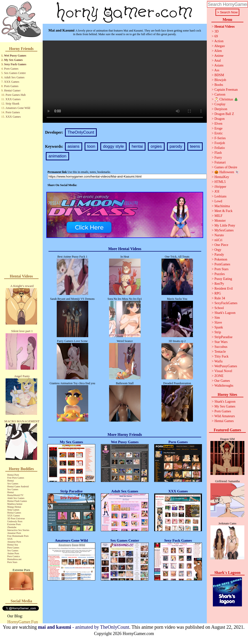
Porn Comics (14, 556)
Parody (219, 255)
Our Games (222, 381)
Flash (218, 153)
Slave (218, 322)
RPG (218, 293)
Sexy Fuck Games (15, 64)
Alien (218, 51)
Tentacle (220, 352)
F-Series (220, 138)
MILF (218, 216)
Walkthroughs (224, 386)
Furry (218, 158)
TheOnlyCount (81, 132)
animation (57, 156)
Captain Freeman (226, 90)
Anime (219, 56)
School (219, 308)
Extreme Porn (14, 524)
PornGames (222, 264)
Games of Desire (226, 167)
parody (176, 146)
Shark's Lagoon (225, 313)
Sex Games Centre (15, 73)
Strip (218, 332)
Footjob (220, 143)
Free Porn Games (16, 478)
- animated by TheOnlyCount (84, 627)
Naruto (219, 235)
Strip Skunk (12, 104)
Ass (217, 70)
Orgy (218, 250)
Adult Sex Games (14, 77)
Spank (219, 327)
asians (74, 146)
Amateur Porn (14, 533)
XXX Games (12, 82)
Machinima (222, 206)
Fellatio (220, 148)
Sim (217, 318)
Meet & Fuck (223, 211)
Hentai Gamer (12, 90)
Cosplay (220, 104)
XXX (10, 539)
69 (216, 36)
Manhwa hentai (15, 504)
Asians (219, 65)
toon (91, 146)
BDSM (219, 75)
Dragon (219, 119)
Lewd (218, 201)
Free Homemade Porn (18, 536)
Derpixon (221, 109)
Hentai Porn (13, 475)
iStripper (220, 187)
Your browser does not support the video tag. (125, 82)
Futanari (220, 162)
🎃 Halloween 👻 (227, 172)
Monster (220, 221)
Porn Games (11, 69)
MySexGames (224, 230)
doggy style (113, 146)
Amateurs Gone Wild (18, 108)
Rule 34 (220, 298)
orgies (156, 146)
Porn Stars (12, 562)
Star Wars (221, 342)
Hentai (11, 481)
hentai (137, 146)
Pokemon (221, 259)
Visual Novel (223, 371)
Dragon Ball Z (224, 114)
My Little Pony (225, 225)
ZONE (219, 376)
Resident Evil (224, 289)
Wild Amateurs (225, 416)
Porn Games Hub (16, 95)
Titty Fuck (221, 356)
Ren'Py (219, 284)
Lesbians (220, 196)
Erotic (218, 133)
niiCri (218, 240)
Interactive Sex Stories (18, 530)
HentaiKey (222, 177)
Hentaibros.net (14, 559)
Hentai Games (14, 513)
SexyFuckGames (226, 303)
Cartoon (220, 94)
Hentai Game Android (18, 486)
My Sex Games (13, 60)
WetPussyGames (226, 366)
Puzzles (220, 274)
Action (219, 41)
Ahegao (220, 46)
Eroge (218, 128)
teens (195, 146)
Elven (218, 124)
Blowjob (220, 80)
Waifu (218, 361)
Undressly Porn (15, 521)
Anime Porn (13, 553)
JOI (217, 192)
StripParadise (223, 337)
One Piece (221, 245)
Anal (218, 61)
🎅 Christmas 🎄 (226, 99)
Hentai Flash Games (17, 501)
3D (216, 31)
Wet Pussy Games (15, 56)
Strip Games (13, 510)
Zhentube (12, 527)
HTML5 (220, 182)
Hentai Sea (13, 545)
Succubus (221, 347)
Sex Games (13, 484)
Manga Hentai (14, 507)
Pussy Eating (223, 279)
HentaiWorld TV (15, 495)
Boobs (219, 85)
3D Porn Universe (16, 518)
